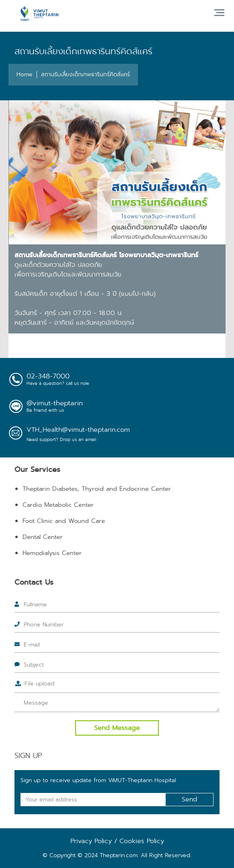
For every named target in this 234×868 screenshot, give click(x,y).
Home (25, 74)
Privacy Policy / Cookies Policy (117, 841)
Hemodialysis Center (52, 553)
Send (190, 799)
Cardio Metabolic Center (58, 505)
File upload (39, 683)
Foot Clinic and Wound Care (64, 521)
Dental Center (43, 537)
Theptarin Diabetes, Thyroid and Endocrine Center (97, 489)
